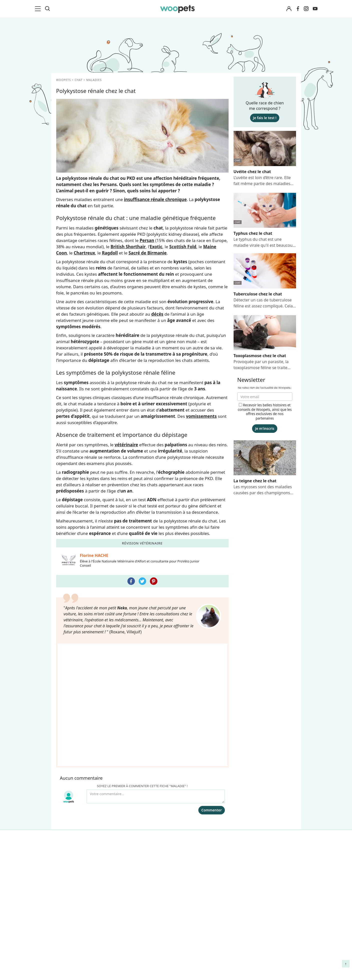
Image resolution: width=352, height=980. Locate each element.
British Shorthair (128, 247)
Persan (147, 240)
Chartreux (84, 253)
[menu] (39, 9)
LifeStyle (65, 768)
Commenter (212, 709)
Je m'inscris (265, 428)
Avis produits (130, 803)
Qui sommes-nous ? (136, 751)
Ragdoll (110, 253)
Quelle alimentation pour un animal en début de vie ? (266, 792)
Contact (125, 795)
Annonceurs (129, 768)
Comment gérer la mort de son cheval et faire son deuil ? (267, 756)
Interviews (67, 795)
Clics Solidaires (71, 777)
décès (157, 314)
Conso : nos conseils (76, 786)
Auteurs (125, 760)
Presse (124, 786)
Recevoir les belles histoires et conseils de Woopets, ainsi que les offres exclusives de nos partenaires (265, 412)
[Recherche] (47, 9)
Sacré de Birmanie (148, 253)
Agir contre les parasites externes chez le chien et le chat (264, 774)
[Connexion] (289, 9)
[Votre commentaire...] (156, 695)
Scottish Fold (183, 247)
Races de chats (71, 760)
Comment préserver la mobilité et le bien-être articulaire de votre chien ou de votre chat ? (265, 813)
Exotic (156, 247)
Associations (130, 777)
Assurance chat (72, 812)
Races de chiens (72, 751)
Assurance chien (73, 803)
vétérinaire (126, 445)
